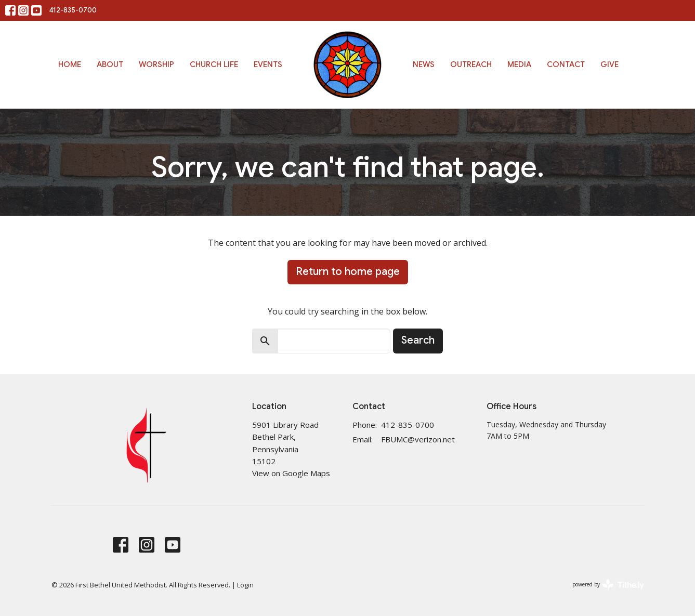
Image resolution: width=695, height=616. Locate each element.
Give (609, 64)
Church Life (214, 64)
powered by (608, 585)
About (110, 64)
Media (519, 64)
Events (268, 64)
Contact (566, 64)
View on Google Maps (291, 473)
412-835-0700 (73, 10)
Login (245, 585)
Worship (156, 64)
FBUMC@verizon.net (418, 439)
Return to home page (348, 272)
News (424, 64)
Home (70, 64)
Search (418, 340)
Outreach (471, 64)
